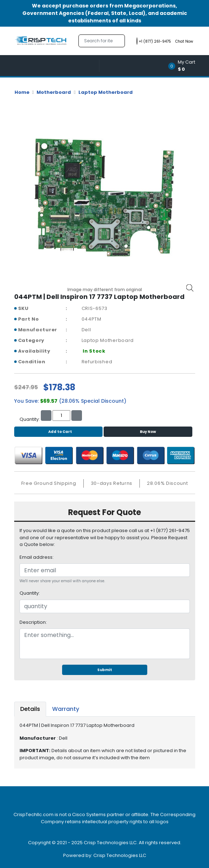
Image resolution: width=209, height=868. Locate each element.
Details (30, 709)
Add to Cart (58, 432)
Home (22, 92)
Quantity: (30, 593)
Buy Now (148, 432)
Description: (33, 622)
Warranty (66, 709)
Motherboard (54, 92)
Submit (105, 670)
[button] (184, 66)
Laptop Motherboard (106, 92)
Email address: (37, 557)
